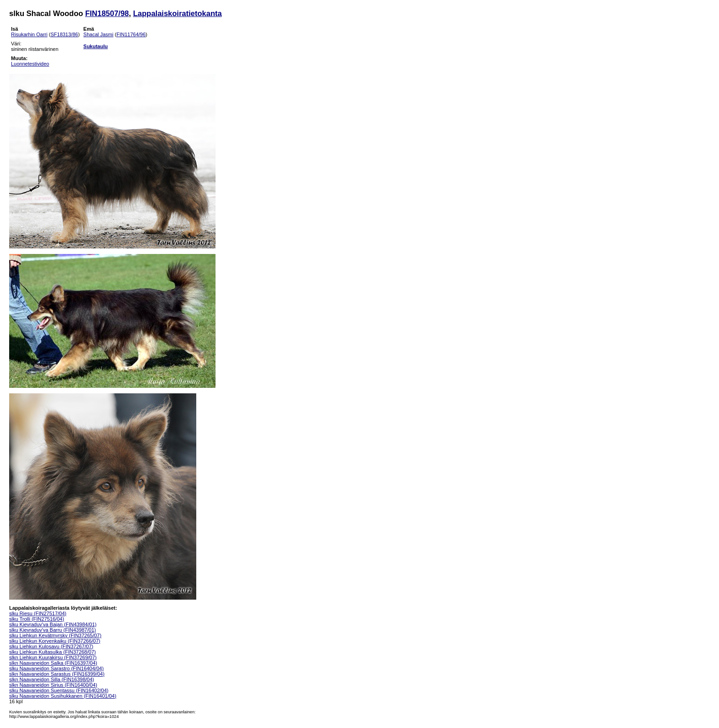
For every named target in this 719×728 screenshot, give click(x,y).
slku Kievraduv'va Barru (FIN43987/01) (53, 630)
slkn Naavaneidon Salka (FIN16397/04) (53, 663)
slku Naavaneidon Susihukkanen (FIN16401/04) (63, 696)
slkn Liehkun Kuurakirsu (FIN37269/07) (53, 657)
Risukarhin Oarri (29, 34)
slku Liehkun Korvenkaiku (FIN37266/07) (55, 641)
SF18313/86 (64, 34)
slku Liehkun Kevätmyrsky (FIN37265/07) (55, 635)
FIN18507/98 (107, 13)
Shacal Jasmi (98, 34)
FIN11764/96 (131, 34)
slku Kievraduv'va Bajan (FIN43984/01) (53, 624)
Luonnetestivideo (30, 64)
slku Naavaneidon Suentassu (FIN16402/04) (59, 690)
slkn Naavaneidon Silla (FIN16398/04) (52, 679)
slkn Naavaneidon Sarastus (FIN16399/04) (57, 674)
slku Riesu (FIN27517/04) (38, 613)
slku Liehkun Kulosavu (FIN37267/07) (51, 646)
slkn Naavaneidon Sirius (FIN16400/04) (53, 685)
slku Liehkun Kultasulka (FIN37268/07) (53, 652)
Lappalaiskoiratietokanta (177, 13)
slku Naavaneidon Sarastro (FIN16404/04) (56, 668)
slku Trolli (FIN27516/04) (37, 619)
